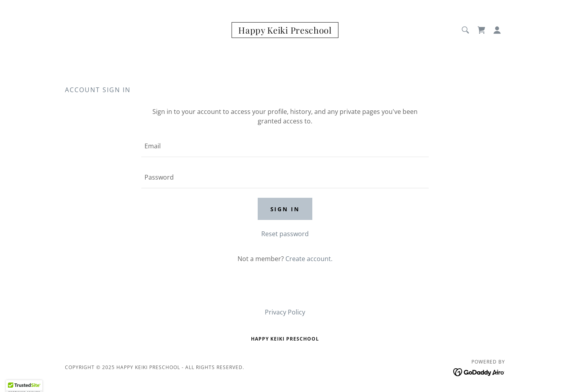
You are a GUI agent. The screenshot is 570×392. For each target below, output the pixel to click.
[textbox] (285, 146)
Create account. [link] (309, 259)
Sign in (285, 209)
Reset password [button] (285, 234)
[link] (285, 31)
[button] (497, 30)
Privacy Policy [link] (285, 312)
